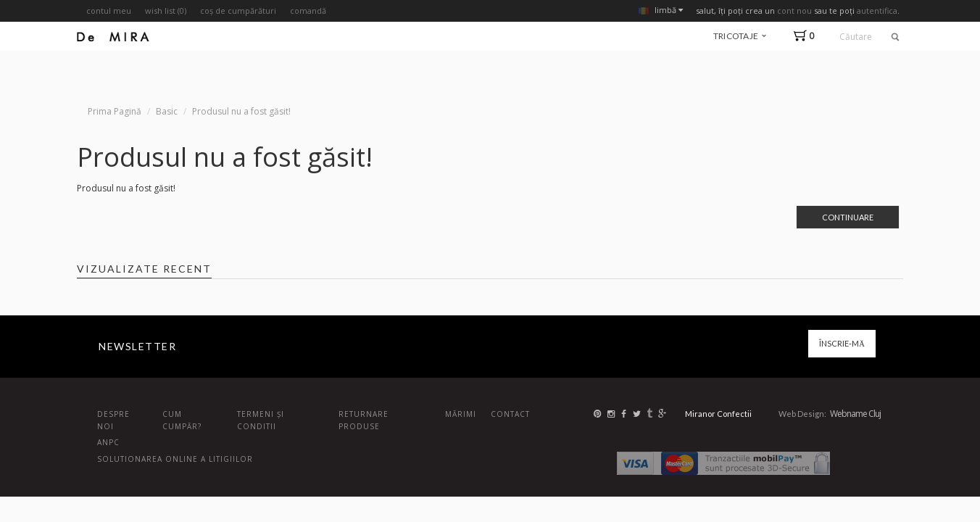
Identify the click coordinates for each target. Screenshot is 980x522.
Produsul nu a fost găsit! (241, 111)
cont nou (794, 11)
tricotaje (740, 36)
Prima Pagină (115, 111)
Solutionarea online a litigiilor (175, 459)
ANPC (108, 442)
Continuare (848, 217)
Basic (167, 111)
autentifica (877, 11)
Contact (510, 414)
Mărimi (461, 414)
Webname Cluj (855, 414)
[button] (807, 36)
